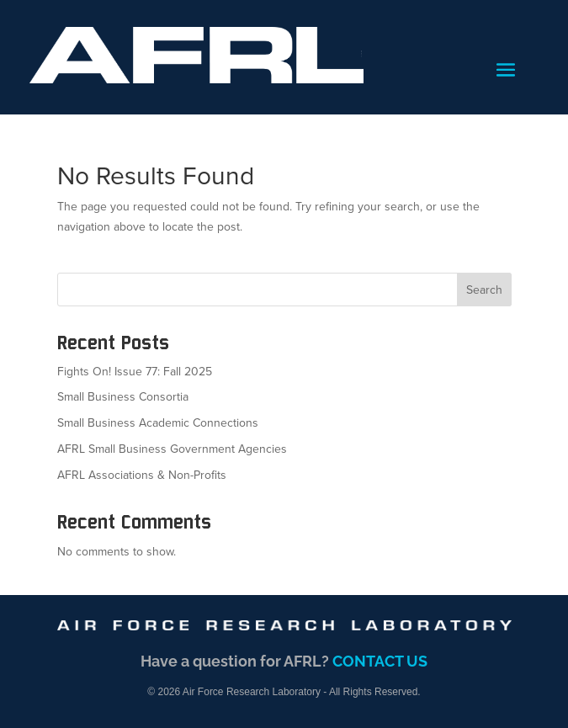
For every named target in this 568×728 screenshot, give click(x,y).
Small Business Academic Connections (158, 423)
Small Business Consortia (123, 397)
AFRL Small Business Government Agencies (172, 449)
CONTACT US (380, 661)
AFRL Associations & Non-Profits (142, 475)
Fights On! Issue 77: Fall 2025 (135, 372)
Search (484, 290)
